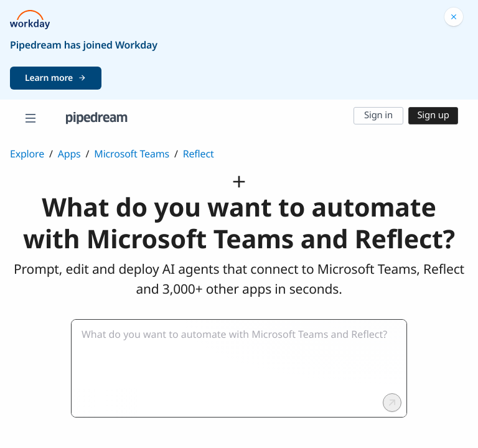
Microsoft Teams (132, 154)
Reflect (199, 154)
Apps (69, 154)
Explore (27, 154)
